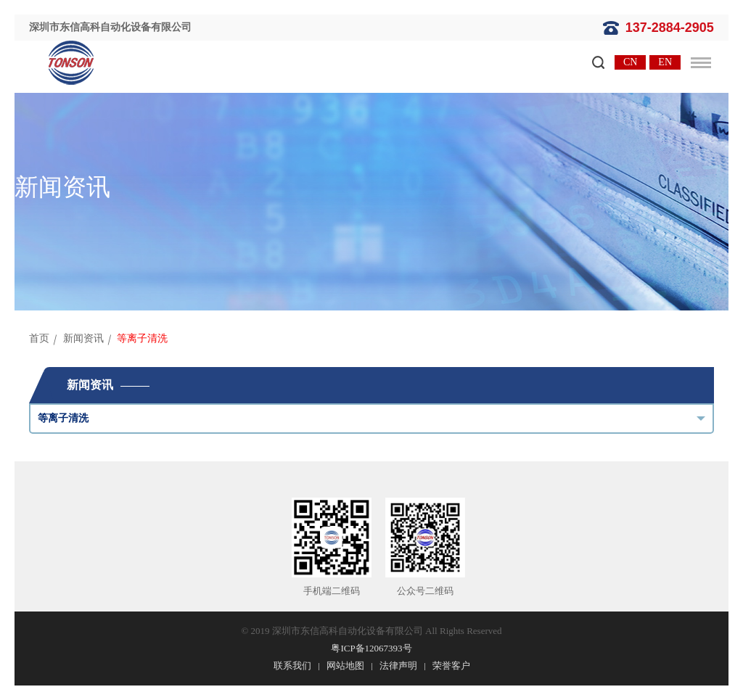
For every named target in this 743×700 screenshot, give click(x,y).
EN (665, 62)
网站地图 (345, 666)
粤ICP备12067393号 (371, 648)
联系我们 (292, 666)
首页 (39, 338)
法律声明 (398, 666)
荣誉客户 (451, 666)
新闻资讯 (83, 338)
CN (630, 62)
